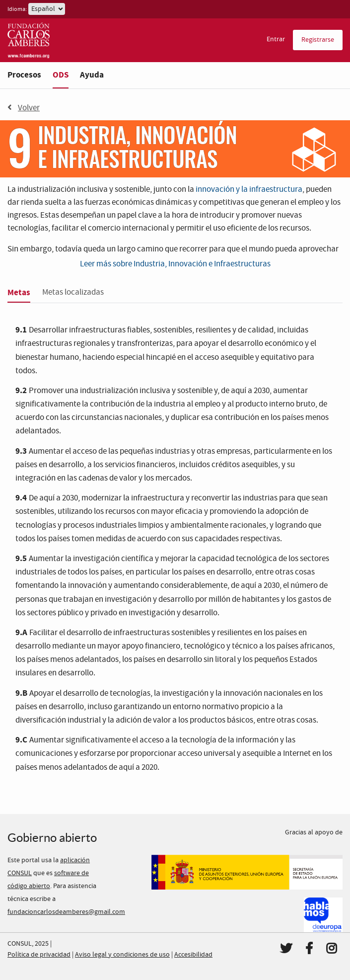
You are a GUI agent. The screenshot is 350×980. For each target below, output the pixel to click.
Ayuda (92, 75)
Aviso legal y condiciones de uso (122, 955)
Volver (24, 108)
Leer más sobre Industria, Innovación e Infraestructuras (175, 264)
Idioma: (17, 9)
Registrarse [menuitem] (318, 40)
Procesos (24, 75)
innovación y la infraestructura (249, 190)
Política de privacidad (39, 955)
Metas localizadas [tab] (73, 292)
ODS (61, 75)
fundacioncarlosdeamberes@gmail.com (66, 912)
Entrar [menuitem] (276, 39)
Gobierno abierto (52, 838)
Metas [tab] (19, 292)
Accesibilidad (193, 955)
